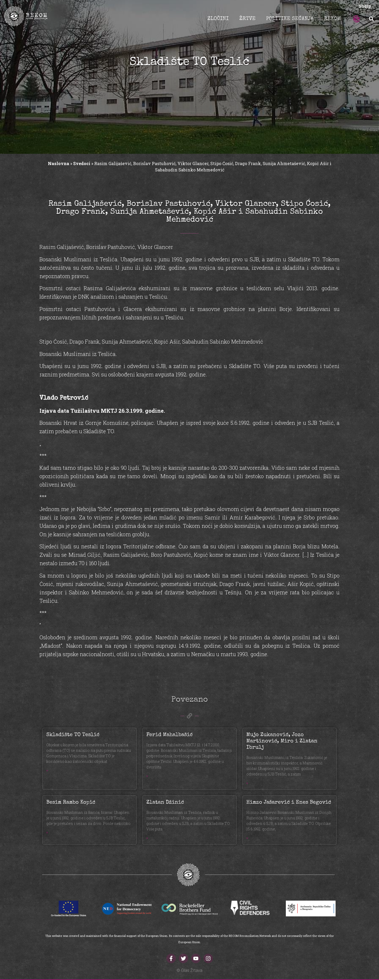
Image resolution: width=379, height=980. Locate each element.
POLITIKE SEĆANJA (290, 19)
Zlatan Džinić (165, 803)
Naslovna (59, 163)
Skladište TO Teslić (73, 735)
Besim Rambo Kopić (71, 803)
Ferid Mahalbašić (169, 735)
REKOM (332, 19)
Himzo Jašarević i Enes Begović (289, 803)
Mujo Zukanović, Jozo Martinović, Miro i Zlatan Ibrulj (282, 741)
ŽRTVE (247, 19)
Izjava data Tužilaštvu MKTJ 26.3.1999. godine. (102, 411)
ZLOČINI (218, 19)
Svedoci (82, 163)
